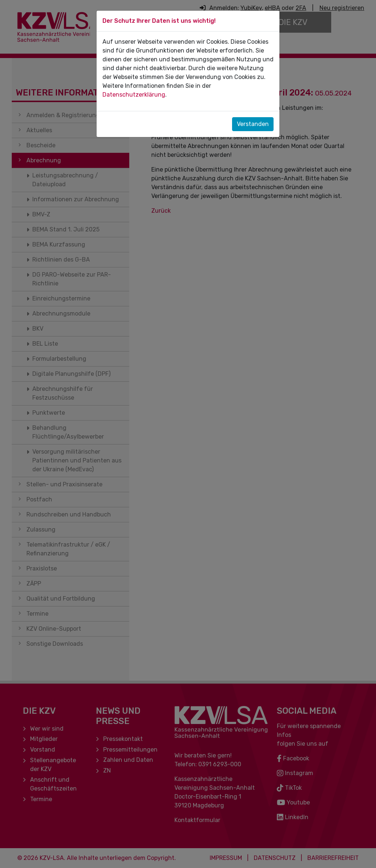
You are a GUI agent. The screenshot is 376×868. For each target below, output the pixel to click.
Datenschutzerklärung (134, 95)
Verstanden (253, 124)
